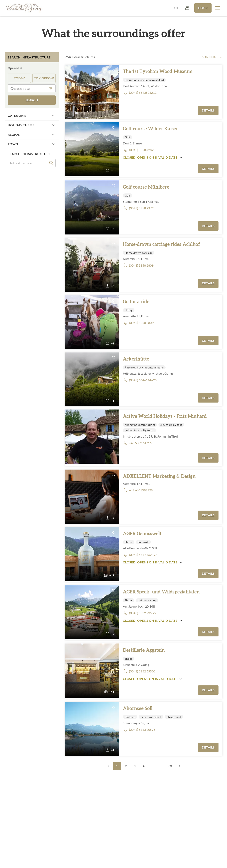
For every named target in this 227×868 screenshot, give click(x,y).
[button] (218, 8)
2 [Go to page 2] (126, 766)
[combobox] (32, 163)
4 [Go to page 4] (144, 766)
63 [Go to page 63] (170, 766)
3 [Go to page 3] (135, 766)
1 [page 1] (117, 766)
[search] (52, 163)
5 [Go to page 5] (153, 766)
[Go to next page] (179, 766)
